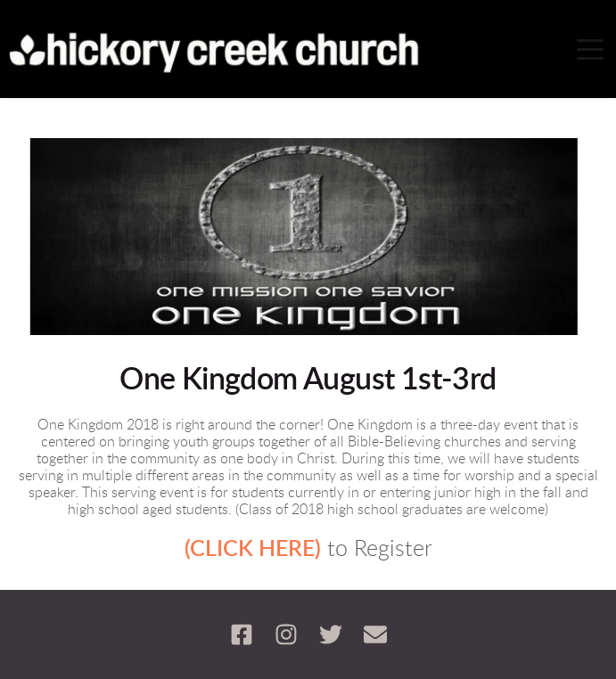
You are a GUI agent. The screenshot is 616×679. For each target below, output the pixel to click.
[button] (590, 49)
